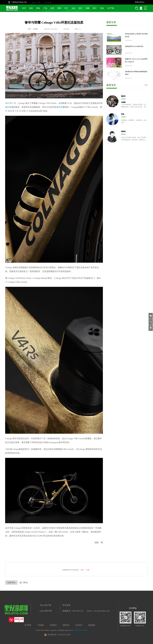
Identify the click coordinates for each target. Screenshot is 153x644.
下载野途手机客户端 (19, 2)
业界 (52, 8)
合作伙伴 (79, 625)
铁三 (66, 8)
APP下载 (111, 8)
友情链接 (92, 625)
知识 (74, 8)
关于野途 (28, 625)
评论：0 (78, 29)
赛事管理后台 (140, 2)
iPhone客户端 (45, 605)
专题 (102, 8)
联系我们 (53, 625)
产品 (45, 8)
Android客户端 (46, 611)
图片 (95, 8)
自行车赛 (61, 107)
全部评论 (11, 583)
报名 (31, 8)
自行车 (8, 107)
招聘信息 (66, 625)
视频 (88, 8)
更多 (146, 85)
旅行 (81, 8)
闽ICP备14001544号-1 (80, 630)
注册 (88, 570)
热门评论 (24, 583)
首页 (24, 8)
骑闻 (59, 8)
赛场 (38, 8)
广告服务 (41, 625)
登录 (82, 570)
